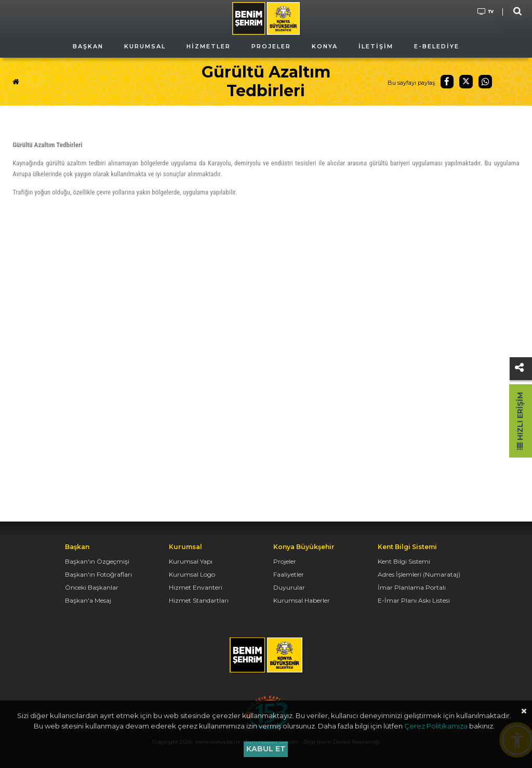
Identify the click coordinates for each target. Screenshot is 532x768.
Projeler (285, 561)
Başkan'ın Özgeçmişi (97, 561)
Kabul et (266, 749)
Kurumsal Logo (192, 574)
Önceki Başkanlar (92, 587)
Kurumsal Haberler (302, 600)
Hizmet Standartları (199, 600)
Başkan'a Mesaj (88, 600)
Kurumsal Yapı (191, 561)
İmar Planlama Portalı (412, 587)
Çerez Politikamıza (436, 726)
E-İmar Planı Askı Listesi (414, 600)
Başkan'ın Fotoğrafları (98, 574)
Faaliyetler (289, 574)
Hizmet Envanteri (196, 587)
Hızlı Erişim (520, 421)
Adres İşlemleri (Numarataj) (419, 574)
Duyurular (289, 587)
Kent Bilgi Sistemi (404, 561)
